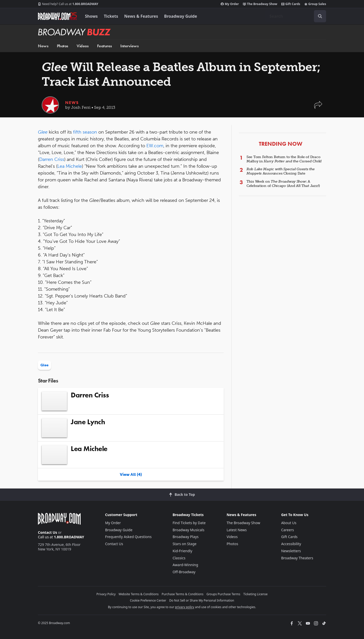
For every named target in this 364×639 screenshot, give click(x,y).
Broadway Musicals (189, 530)
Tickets (111, 16)
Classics (179, 558)
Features (105, 46)
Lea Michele (70, 166)
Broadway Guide (180, 16)
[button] (318, 107)
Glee (44, 365)
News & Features (141, 16)
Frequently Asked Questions (128, 537)
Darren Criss (52, 159)
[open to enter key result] (320, 16)
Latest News (237, 530)
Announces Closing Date (280, 171)
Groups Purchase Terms (223, 594)
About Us (289, 523)
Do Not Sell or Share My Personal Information (202, 600)
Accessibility (291, 544)
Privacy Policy (106, 594)
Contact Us (48, 532)
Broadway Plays (186, 537)
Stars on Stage (185, 544)
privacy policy (185, 607)
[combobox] (296, 16)
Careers (287, 530)
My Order (230, 4)
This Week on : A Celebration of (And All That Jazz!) (283, 184)
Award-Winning (185, 565)
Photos (63, 46)
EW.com (155, 146)
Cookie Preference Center (148, 600)
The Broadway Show (260, 4)
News (43, 46)
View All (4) (131, 474)
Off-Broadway (184, 572)
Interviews (129, 46)
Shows (91, 16)
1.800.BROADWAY (68, 4)
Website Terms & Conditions (139, 594)
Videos (83, 46)
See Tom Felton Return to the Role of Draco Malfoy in (284, 159)
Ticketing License (256, 594)
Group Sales (315, 4)
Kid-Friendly (183, 551)
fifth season (85, 132)
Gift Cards (291, 4)
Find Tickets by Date (189, 523)
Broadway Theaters (297, 558)
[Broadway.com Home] (57, 16)
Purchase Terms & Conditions (183, 594)
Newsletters (291, 551)
